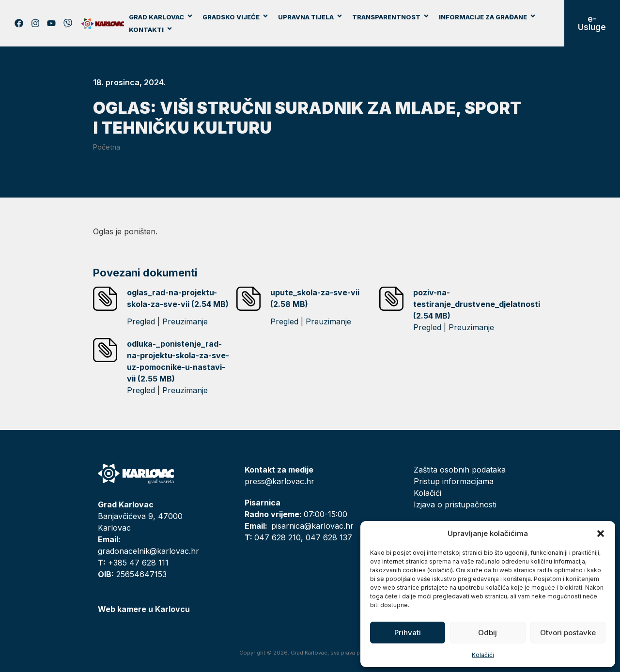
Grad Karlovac (161, 17)
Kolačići (483, 655)
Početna (107, 147)
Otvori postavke (568, 633)
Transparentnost (391, 17)
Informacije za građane (488, 17)
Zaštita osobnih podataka (460, 470)
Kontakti (151, 30)
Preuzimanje (185, 321)
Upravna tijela (310, 17)
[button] (601, 534)
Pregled (141, 321)
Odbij (488, 633)
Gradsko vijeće (236, 17)
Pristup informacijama (454, 481)
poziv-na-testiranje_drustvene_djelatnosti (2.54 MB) (477, 304)
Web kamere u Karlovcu (144, 609)
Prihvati (408, 633)
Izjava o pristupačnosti (455, 504)
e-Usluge (592, 23)
